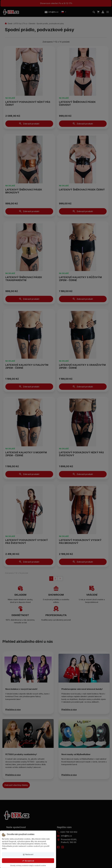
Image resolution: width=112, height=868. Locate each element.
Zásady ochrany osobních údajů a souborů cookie (28, 865)
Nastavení (28, 855)
